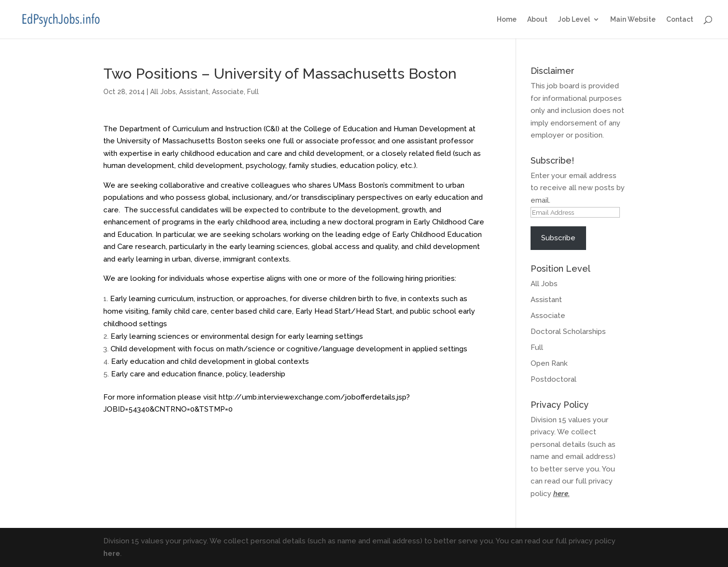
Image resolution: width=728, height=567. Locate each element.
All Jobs (163, 92)
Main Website (633, 20)
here (561, 494)
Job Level (574, 20)
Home (507, 20)
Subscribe (558, 238)
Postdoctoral (553, 379)
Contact (680, 20)
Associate (228, 92)
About (537, 20)
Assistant (194, 92)
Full (253, 92)
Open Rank (549, 363)
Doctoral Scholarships (568, 332)
